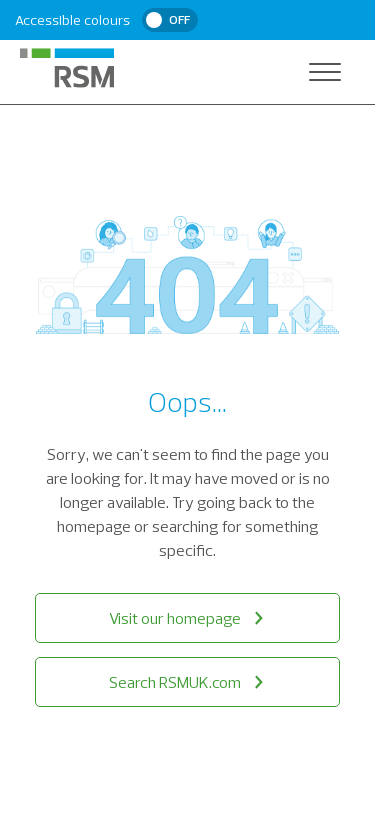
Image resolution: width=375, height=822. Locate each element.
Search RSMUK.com (188, 682)
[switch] (170, 20)
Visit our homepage (188, 618)
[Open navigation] (325, 72)
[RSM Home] (67, 68)
